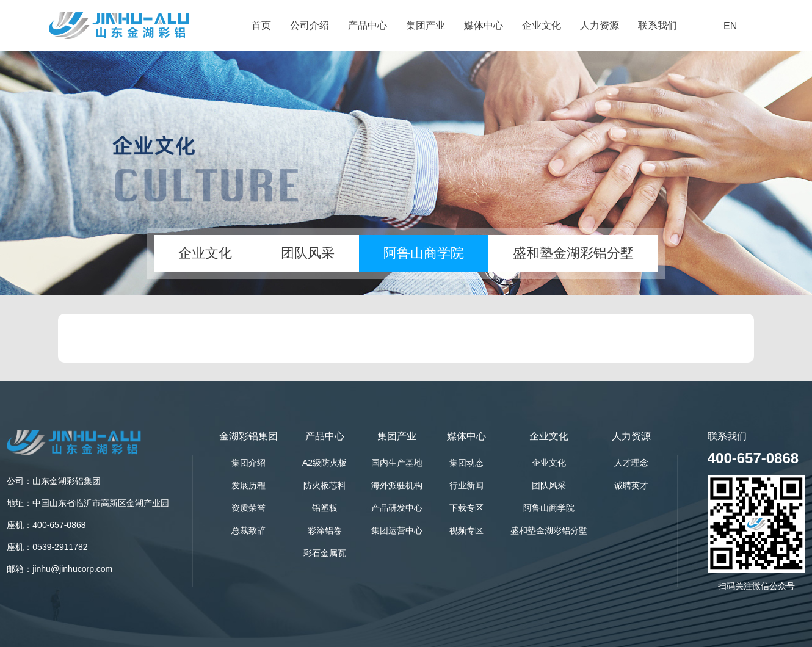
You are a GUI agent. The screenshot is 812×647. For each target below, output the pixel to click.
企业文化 (542, 25)
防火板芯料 (325, 485)
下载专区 (466, 508)
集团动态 (466, 463)
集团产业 (426, 25)
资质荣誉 (248, 508)
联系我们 (658, 25)
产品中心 (368, 25)
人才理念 (631, 463)
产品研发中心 (397, 508)
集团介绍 (248, 463)
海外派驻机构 (397, 485)
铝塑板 (325, 508)
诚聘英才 (631, 485)
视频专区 (466, 530)
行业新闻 (466, 485)
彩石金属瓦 (325, 553)
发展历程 (248, 485)
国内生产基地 (397, 463)
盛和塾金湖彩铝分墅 (573, 253)
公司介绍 (310, 25)
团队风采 (308, 253)
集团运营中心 (397, 530)
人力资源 (600, 25)
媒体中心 (484, 25)
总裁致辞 (248, 530)
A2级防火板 (324, 463)
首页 (261, 25)
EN (730, 26)
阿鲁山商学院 (424, 253)
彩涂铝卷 (325, 530)
